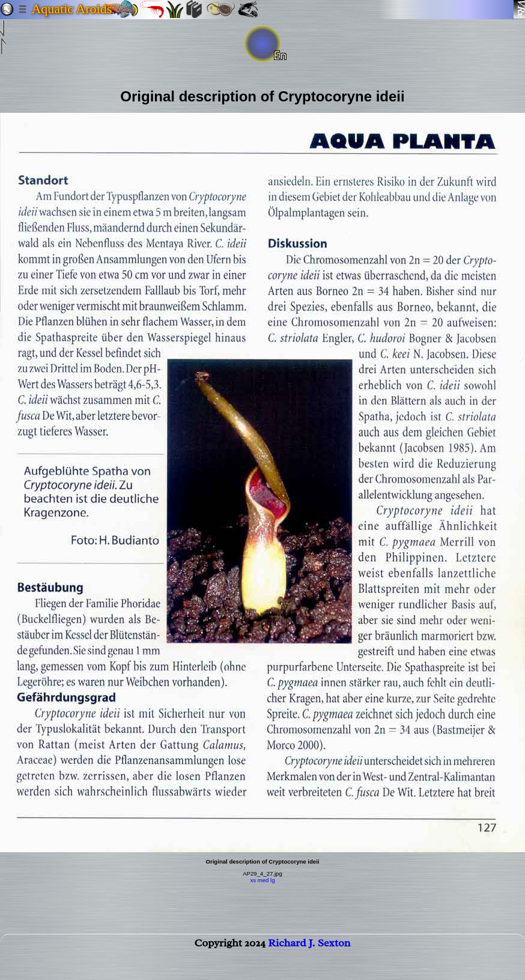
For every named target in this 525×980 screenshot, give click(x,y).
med (263, 880)
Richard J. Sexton (309, 948)
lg (272, 880)
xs (253, 880)
